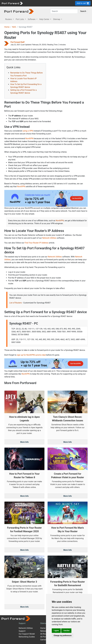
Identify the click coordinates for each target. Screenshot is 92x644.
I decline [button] (66, 631)
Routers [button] (9, 19)
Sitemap (44, 623)
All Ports (44, 637)
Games (43, 640)
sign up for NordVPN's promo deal (31, 355)
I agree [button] (56, 631)
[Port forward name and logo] (12, 3)
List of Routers (16, 303)
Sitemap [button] (57, 19)
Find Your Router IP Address (37, 243)
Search (83, 11)
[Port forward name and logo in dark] (19, 11)
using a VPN (28, 131)
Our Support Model (27, 634)
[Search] (64, 11)
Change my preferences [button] (63, 635)
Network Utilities (49, 238)
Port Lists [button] (20, 19)
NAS (14, 27)
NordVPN (29, 139)
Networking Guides (27, 637)
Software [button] (32, 19)
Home (7, 27)
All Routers (45, 634)
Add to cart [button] (83, 3)
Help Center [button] (45, 19)
